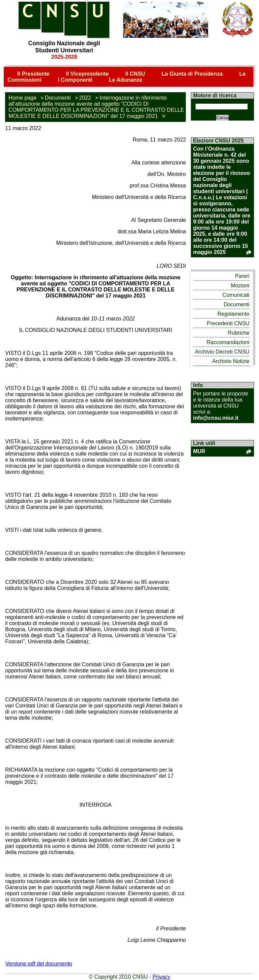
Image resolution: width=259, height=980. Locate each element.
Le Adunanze (126, 80)
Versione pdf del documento (38, 964)
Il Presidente (33, 74)
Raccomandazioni (228, 342)
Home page (22, 98)
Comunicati (236, 295)
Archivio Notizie (231, 361)
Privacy (161, 977)
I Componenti (75, 80)
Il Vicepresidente (88, 74)
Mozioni (240, 286)
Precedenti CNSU (228, 323)
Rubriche (239, 333)
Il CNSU (135, 74)
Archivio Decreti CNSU (222, 352)
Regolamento (233, 314)
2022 (85, 98)
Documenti (58, 98)
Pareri (242, 276)
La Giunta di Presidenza (192, 74)
